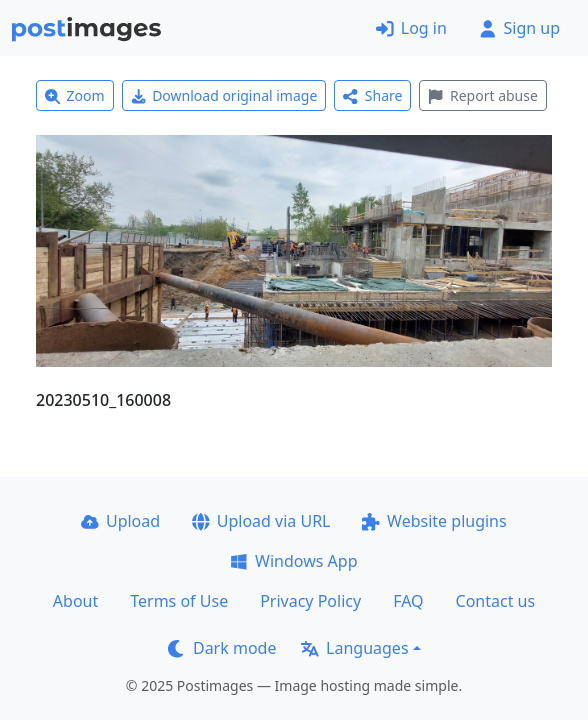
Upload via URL (261, 521)
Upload (120, 521)
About (75, 601)
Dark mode (222, 648)
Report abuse (482, 95)
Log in (411, 28)
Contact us (496, 601)
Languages (354, 648)
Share (372, 95)
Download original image (224, 95)
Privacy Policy (310, 601)
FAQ (408, 601)
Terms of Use (179, 601)
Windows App (293, 561)
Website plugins (434, 521)
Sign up (519, 28)
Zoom (75, 95)
